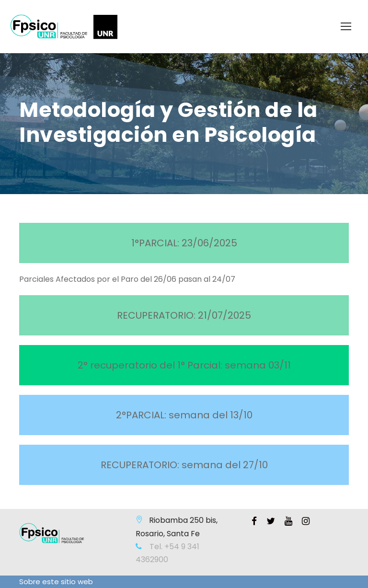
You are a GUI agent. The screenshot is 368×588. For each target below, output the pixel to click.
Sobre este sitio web (56, 582)
